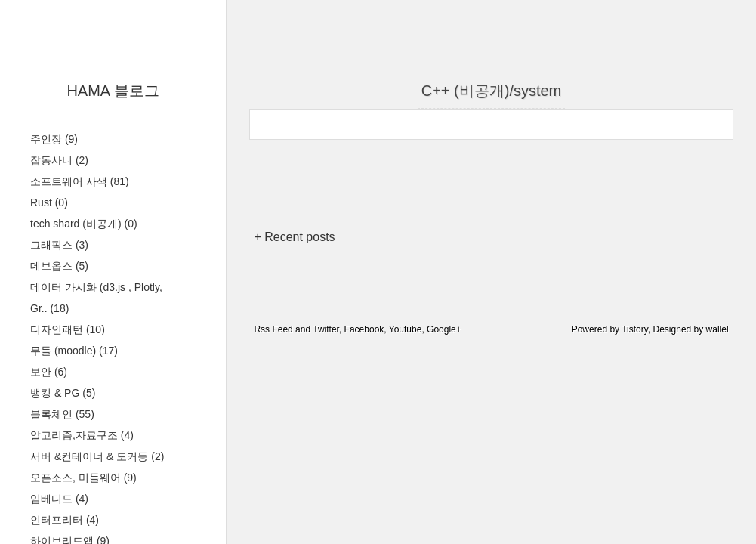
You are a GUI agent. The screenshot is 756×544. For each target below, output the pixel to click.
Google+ (444, 329)
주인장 (54, 139)
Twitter (326, 329)
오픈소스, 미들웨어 (83, 478)
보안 (49, 372)
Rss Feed (273, 329)
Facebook (364, 329)
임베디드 (59, 499)
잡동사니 (59, 160)
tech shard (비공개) (84, 224)
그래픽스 (59, 245)
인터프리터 (65, 520)
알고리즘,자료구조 (82, 435)
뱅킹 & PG (63, 393)
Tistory (635, 329)
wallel (717, 329)
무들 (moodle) (74, 351)
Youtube (406, 329)
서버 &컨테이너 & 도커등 (97, 456)
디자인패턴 (68, 329)
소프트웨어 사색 (80, 181)
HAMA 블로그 (113, 91)
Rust (49, 202)
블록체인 (62, 414)
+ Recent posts (294, 237)
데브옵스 (59, 266)
